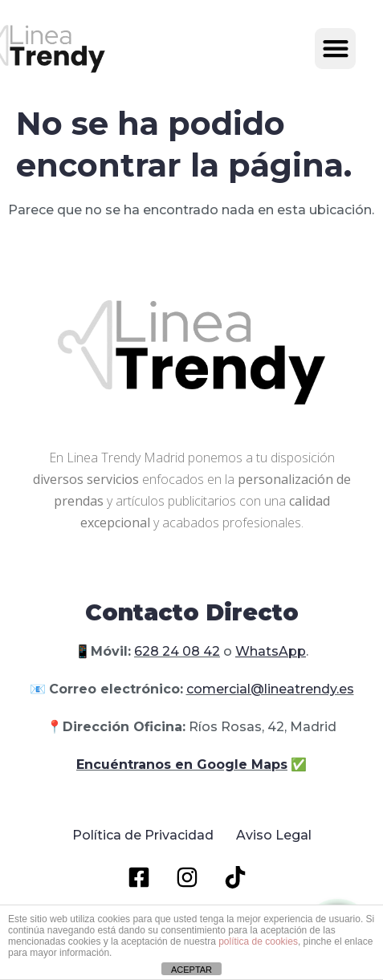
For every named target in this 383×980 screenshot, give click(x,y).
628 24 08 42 (177, 651)
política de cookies (258, 941)
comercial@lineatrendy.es (270, 689)
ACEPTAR (191, 970)
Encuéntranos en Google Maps (182, 764)
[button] (335, 49)
